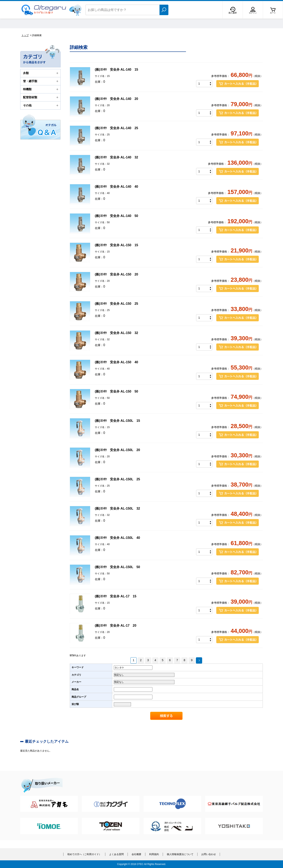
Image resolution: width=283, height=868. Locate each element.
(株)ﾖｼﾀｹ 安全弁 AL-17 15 (116, 596)
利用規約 (154, 854)
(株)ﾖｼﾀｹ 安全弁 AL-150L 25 (117, 479)
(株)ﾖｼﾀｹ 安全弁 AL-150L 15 (117, 421)
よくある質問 (116, 854)
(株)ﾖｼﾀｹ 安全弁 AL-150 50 (116, 391)
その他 (41, 106)
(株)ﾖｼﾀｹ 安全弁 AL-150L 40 (117, 538)
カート (273, 13)
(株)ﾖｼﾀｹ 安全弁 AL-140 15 (116, 70)
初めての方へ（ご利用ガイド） (84, 854)
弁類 (41, 73)
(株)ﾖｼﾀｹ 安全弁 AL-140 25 (116, 128)
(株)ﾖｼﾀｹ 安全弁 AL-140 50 (116, 216)
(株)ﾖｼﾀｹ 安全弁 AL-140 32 (116, 157)
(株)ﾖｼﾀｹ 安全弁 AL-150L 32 (117, 508)
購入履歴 (233, 13)
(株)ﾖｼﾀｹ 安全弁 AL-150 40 (116, 362)
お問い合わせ (209, 854)
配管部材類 (41, 97)
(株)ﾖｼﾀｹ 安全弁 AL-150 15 (116, 245)
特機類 (41, 89)
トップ (25, 35)
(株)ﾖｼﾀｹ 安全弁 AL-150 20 (116, 274)
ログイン (253, 13)
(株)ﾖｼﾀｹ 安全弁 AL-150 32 (116, 333)
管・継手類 (41, 81)
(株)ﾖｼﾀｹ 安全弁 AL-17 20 (116, 626)
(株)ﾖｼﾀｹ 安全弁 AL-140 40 (116, 187)
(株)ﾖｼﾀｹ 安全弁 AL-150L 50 (117, 567)
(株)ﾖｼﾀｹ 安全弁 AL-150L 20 (117, 450)
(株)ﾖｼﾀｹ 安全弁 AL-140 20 (116, 99)
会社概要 (136, 854)
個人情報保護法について (180, 854)
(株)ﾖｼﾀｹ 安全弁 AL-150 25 (116, 304)
